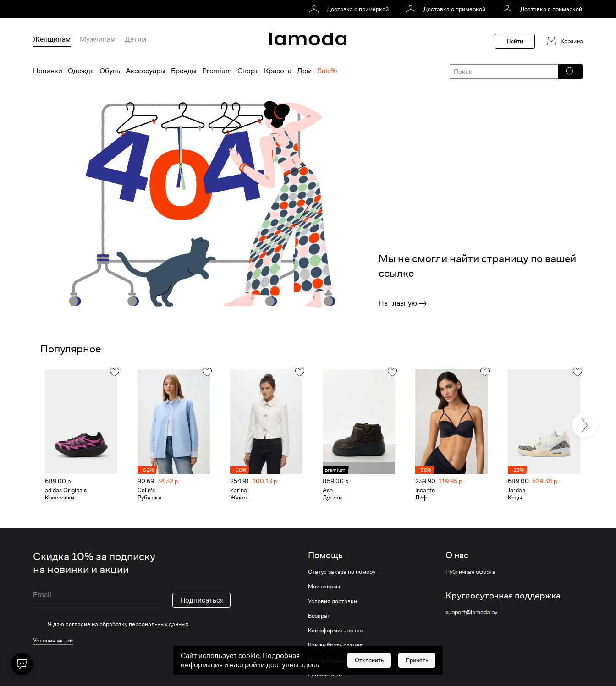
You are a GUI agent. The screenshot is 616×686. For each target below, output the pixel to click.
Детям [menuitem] (135, 39)
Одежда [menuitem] (81, 71)
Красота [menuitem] (278, 71)
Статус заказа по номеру (342, 572)
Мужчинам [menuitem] (98, 39)
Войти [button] (515, 41)
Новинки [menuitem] (48, 71)
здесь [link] (310, 675)
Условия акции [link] (53, 640)
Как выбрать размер (335, 645)
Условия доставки (333, 601)
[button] (570, 71)
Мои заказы (324, 587)
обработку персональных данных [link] (144, 624)
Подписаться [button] (202, 600)
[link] (350, 9)
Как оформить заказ (335, 631)
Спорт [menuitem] (248, 71)
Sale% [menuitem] (327, 71)
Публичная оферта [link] (470, 572)
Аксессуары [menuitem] (146, 71)
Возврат (319, 616)
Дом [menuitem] (304, 71)
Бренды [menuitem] (184, 71)
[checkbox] (132, 624)
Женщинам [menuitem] (52, 39)
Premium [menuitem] (217, 71)
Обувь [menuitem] (110, 71)
